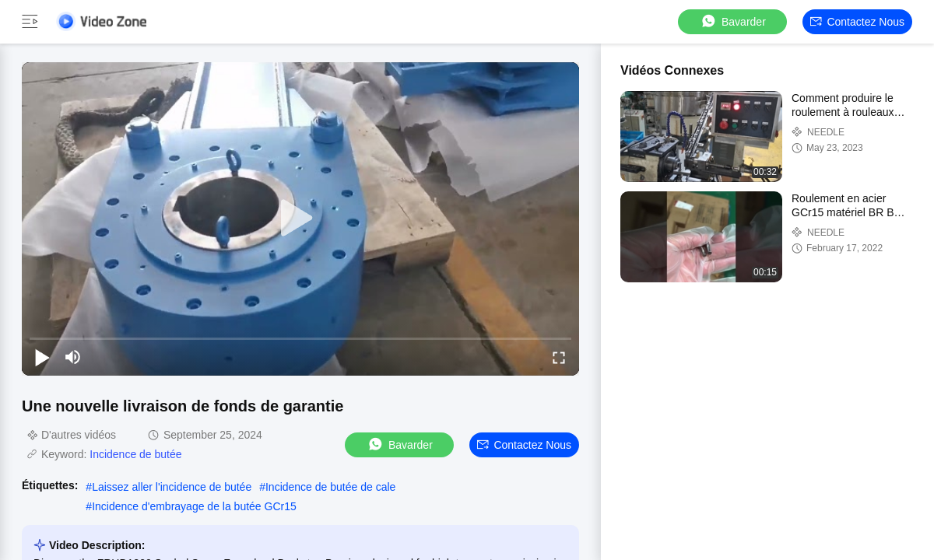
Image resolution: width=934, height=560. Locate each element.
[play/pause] (42, 357)
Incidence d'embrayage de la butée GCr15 (194, 506)
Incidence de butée (135, 454)
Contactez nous (857, 22)
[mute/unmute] (73, 357)
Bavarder (733, 21)
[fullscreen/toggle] (559, 357)
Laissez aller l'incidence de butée (172, 487)
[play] (300, 219)
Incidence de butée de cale (330, 487)
